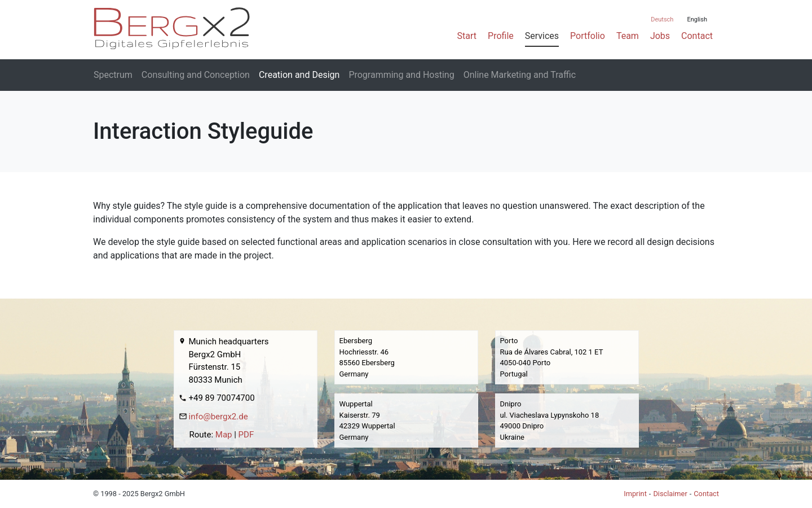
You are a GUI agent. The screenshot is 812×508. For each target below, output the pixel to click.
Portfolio (588, 36)
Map (224, 435)
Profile (501, 36)
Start (467, 36)
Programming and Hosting (401, 75)
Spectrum (113, 75)
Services (542, 36)
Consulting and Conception (196, 75)
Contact (697, 36)
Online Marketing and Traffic (520, 75)
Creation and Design (299, 75)
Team (628, 36)
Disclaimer (670, 494)
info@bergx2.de (219, 417)
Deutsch (662, 19)
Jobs (660, 36)
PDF (246, 435)
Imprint (635, 494)
